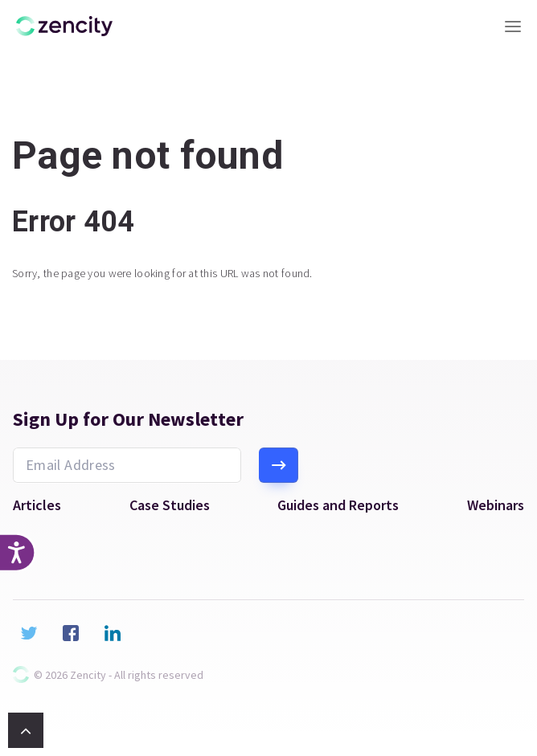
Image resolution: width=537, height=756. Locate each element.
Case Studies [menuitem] (170, 505)
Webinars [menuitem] (496, 505)
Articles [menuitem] (37, 505)
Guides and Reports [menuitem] (338, 505)
